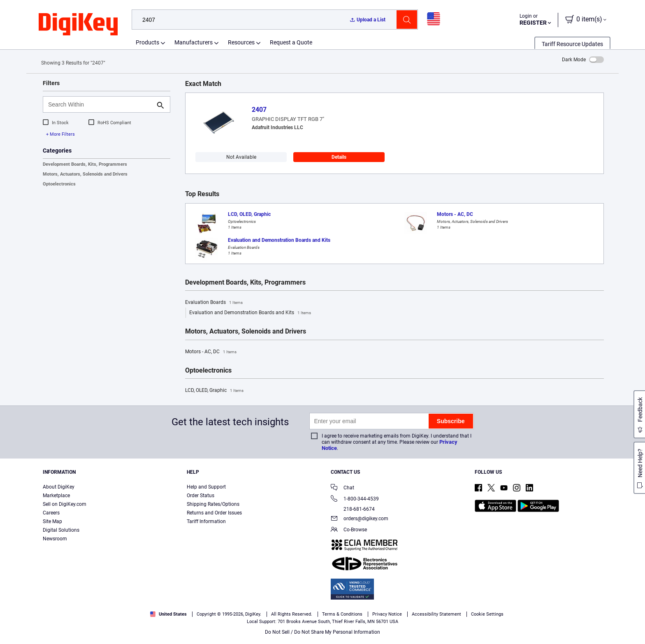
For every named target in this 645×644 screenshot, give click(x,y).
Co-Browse (349, 530)
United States (168, 614)
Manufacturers (194, 42)
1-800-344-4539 (355, 499)
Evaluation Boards (214, 303)
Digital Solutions (61, 530)
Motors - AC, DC (211, 352)
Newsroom (55, 539)
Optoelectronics (59, 184)
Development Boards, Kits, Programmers (85, 164)
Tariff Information (206, 521)
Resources (241, 42)
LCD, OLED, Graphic (214, 391)
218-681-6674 (353, 509)
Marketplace (56, 496)
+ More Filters (60, 134)
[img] (78, 25)
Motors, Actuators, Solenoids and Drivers (85, 174)
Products (147, 42)
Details (339, 157)
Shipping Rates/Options (213, 504)
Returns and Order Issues (214, 513)
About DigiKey (59, 487)
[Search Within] (100, 104)
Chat (342, 488)
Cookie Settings (487, 614)
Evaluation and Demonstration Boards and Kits (250, 313)
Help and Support (206, 487)
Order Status (201, 496)
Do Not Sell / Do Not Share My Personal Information (322, 632)
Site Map (52, 521)
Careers (51, 513)
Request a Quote (291, 42)
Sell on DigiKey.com (65, 504)
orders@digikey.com (360, 519)
